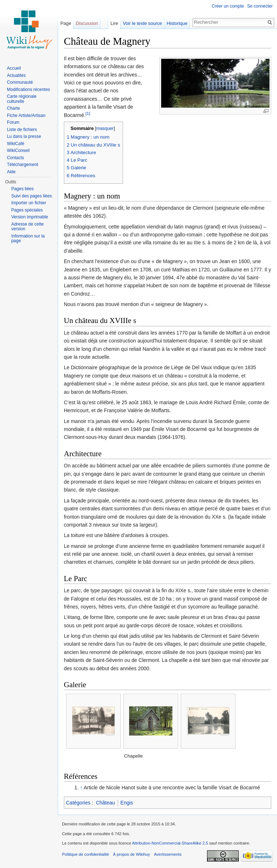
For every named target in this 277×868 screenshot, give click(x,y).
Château (105, 803)
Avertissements (168, 854)
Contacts (15, 158)
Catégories (78, 803)
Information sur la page (28, 239)
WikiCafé (16, 144)
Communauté (20, 82)
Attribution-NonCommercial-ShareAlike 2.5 (170, 843)
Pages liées (22, 189)
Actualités (16, 75)
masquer (105, 128)
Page (66, 23)
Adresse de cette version (27, 227)
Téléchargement (23, 165)
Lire (114, 23)
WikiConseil (18, 151)
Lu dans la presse (24, 136)
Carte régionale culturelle (22, 99)
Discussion (87, 23)
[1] (88, 113)
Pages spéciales (27, 210)
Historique (177, 23)
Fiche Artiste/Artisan (26, 115)
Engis (127, 803)
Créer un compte (228, 6)
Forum (13, 122)
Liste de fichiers (22, 130)
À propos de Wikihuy (131, 854)
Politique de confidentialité (85, 854)
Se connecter (260, 6)
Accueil (14, 68)
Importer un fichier (29, 203)
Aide (11, 172)
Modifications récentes (28, 90)
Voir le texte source (142, 23)
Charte (13, 108)
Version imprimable (30, 217)
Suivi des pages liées (32, 196)
